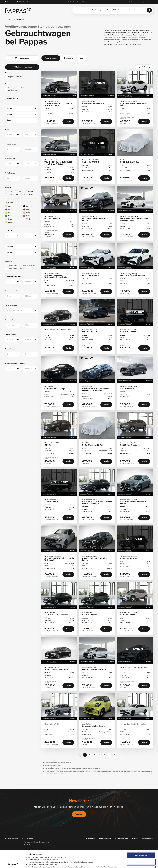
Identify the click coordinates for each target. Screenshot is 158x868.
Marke (10, 109)
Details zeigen (107, 864)
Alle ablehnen (141, 852)
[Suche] (149, 10)
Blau (10, 209)
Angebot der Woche (15, 77)
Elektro (31, 192)
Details (68, 122)
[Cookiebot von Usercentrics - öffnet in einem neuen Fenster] (13, 864)
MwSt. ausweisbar (29, 266)
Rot (28, 216)
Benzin (20, 192)
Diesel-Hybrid (13, 195)
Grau (28, 213)
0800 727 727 (23, 2)
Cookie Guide (98, 851)
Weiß (28, 219)
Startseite (8, 19)
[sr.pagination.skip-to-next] (114, 755)
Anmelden (79, 814)
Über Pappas (149, 2)
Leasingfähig (13, 266)
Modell (10, 114)
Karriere (131, 2)
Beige (10, 206)
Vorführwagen (13, 90)
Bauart (10, 120)
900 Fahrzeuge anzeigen (22, 67)
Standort (10, 247)
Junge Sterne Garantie (16, 269)
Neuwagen (12, 88)
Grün (10, 216)
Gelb (10, 222)
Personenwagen (82, 10)
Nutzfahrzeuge (97, 10)
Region (10, 252)
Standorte (10, 2)
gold (10, 213)
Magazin (139, 2)
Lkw (81, 58)
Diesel (10, 192)
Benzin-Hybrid (28, 195)
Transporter (68, 58)
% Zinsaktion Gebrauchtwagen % (79, 2)
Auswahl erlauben (141, 845)
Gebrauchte (25, 88)
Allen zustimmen (141, 839)
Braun (28, 209)
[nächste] (110, 755)
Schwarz (29, 206)
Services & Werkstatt (114, 10)
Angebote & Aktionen (133, 10)
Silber (10, 219)
